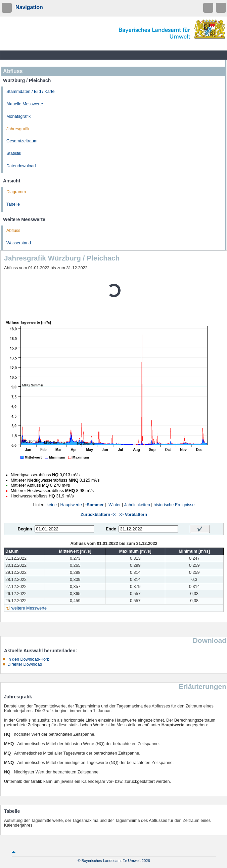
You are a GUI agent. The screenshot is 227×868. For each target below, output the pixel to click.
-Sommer (95, 505)
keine (52, 505)
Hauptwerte (71, 505)
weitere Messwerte (29, 608)
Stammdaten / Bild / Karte (31, 92)
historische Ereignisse (174, 505)
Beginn (25, 529)
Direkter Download (25, 664)
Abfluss (13, 231)
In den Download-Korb (28, 659)
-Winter (114, 505)
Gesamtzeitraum (22, 141)
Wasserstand (19, 243)
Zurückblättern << (98, 515)
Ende (111, 529)
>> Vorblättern (133, 515)
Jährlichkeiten (137, 505)
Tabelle (13, 204)
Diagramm (16, 192)
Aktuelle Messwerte (25, 104)
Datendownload (21, 166)
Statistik (14, 153)
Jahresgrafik (18, 129)
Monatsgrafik (18, 116)
